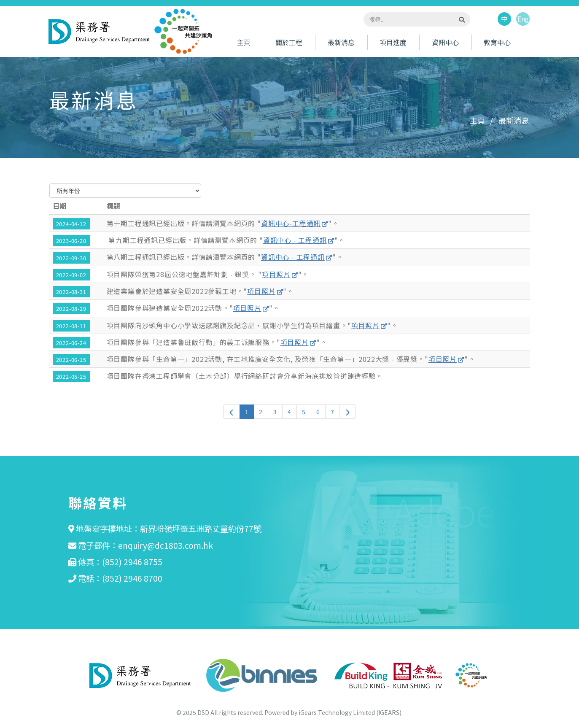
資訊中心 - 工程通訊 (295, 240)
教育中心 (497, 43)
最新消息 (341, 43)
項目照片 (276, 274)
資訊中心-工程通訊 (291, 223)
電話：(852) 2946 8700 (120, 578)
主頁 (244, 43)
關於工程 (289, 43)
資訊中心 (445, 43)
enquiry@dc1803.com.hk (166, 545)
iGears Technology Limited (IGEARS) (350, 712)
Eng (523, 19)
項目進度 (393, 43)
